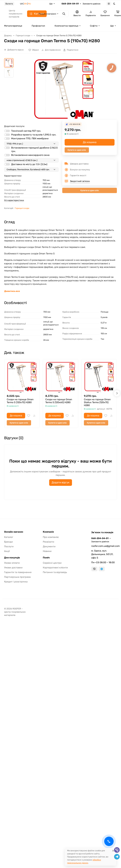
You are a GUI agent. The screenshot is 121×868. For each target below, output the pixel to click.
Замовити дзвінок (92, 4)
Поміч (46, 558)
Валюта (9, 4)
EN (25, 4)
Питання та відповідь (55, 572)
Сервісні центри (52, 563)
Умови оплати (12, 563)
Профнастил (38, 26)
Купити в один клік (77, 150)
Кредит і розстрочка (16, 582)
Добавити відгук (16, 50)
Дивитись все (12, 291)
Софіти (94, 26)
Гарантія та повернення (18, 572)
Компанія (48, 532)
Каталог (9, 537)
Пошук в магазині (47, 14)
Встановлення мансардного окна (30, 155)
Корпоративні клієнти (55, 568)
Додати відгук (61, 482)
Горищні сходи (22, 208)
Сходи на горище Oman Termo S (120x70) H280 (20, 401)
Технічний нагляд (26, 131)
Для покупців (12, 558)
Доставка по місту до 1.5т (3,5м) (29, 164)
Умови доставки (13, 568)
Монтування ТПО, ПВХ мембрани (30, 138)
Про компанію (51, 537)
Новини (47, 551)
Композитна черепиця (66, 26)
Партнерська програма (17, 577)
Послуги (9, 546)
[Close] (113, 851)
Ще (51, 4)
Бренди (8, 542)
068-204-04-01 (70, 4)
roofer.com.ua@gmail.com (104, 546)
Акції (7, 551)
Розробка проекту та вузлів (34, 135)
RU (30, 4)
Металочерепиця (13, 26)
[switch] (7, 131)
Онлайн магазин (14, 532)
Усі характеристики (14, 200)
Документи (49, 546)
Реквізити (49, 542)
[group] (64, 89)
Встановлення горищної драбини (34, 149)
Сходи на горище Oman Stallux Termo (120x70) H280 (97, 402)
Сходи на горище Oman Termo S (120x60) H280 (59, 401)
